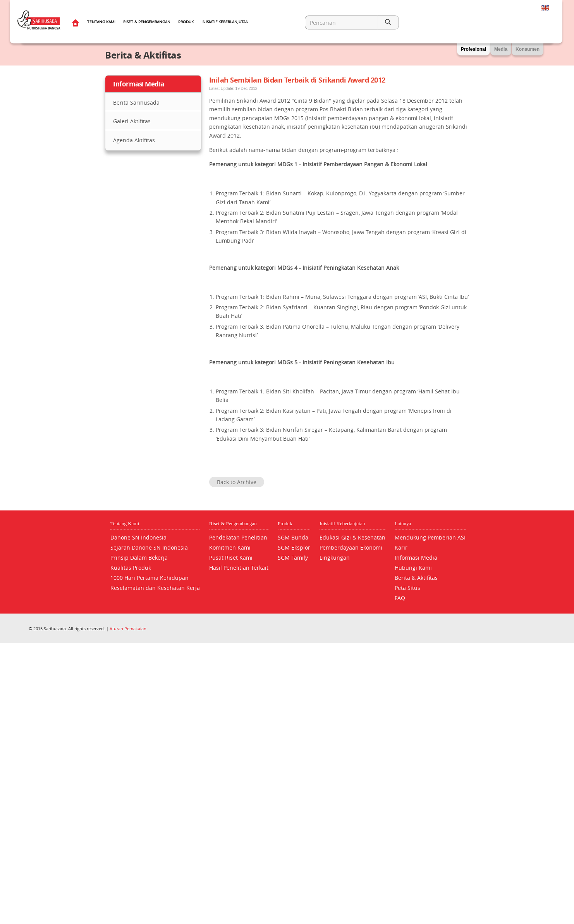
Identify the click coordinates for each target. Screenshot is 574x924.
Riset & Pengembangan (147, 22)
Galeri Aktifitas (132, 121)
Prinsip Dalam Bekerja (139, 558)
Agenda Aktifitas (134, 140)
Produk (186, 22)
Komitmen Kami (230, 547)
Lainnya (403, 523)
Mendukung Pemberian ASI (430, 537)
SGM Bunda (293, 537)
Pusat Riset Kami (231, 558)
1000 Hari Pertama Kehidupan (150, 578)
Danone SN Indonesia (138, 537)
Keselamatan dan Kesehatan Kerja (155, 588)
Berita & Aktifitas (416, 578)
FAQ (400, 598)
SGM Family (293, 558)
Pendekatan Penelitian (238, 537)
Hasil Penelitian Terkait (239, 568)
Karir (401, 547)
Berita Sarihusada (136, 103)
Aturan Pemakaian (128, 628)
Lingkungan (335, 558)
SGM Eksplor (294, 547)
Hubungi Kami (413, 568)
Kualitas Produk (131, 568)
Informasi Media (416, 558)
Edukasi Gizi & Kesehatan (352, 537)
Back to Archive (237, 482)
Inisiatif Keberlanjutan (225, 22)
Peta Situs (407, 588)
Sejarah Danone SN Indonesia (149, 547)
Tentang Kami (101, 22)
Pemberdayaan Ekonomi (351, 547)
